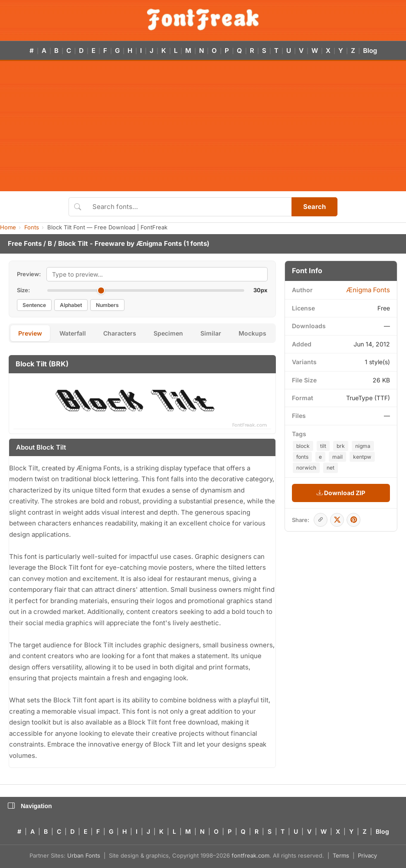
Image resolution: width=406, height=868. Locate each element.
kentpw (362, 457)
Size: (23, 290)
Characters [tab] (120, 333)
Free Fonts (25, 243)
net (331, 468)
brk (341, 446)
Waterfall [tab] (73, 333)
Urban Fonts (84, 855)
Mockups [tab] (252, 333)
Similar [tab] (211, 333)
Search (314, 207)
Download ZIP (341, 493)
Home (8, 227)
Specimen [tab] (168, 333)
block (303, 446)
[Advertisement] (203, 126)
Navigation (30, 806)
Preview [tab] (30, 333)
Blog (370, 51)
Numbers (107, 305)
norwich (306, 468)
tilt (323, 446)
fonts (302, 457)
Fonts (32, 227)
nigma (363, 446)
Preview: (29, 274)
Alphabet (71, 305)
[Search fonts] (189, 207)
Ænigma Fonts (159, 243)
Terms (341, 855)
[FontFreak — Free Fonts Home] (203, 20)
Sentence (34, 305)
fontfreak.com (250, 855)
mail (337, 457)
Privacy (367, 855)
